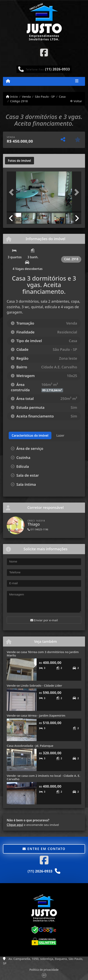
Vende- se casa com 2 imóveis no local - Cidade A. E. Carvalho (43, 777)
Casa (62, 96)
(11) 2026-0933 (58, 69)
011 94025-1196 (38, 529)
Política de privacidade (44, 970)
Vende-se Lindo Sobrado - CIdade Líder (34, 685)
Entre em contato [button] (44, 849)
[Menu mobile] (8, 81)
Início (12, 96)
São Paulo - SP (45, 96)
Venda (26, 96)
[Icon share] (44, 52)
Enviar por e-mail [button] (44, 620)
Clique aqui (15, 825)
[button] (12, 192)
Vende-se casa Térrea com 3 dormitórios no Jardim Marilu (43, 654)
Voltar (76, 101)
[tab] (19, 161)
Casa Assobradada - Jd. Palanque (30, 746)
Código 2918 (19, 101)
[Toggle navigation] (77, 81)
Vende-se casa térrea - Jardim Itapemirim (36, 715)
